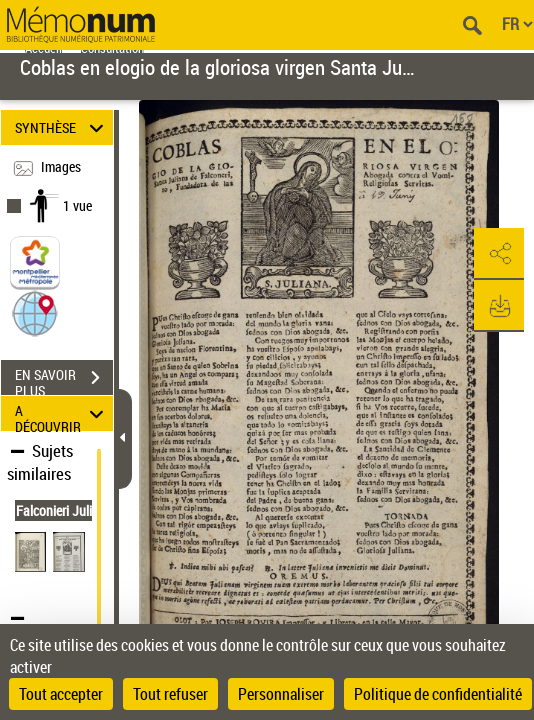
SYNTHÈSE (62, 127)
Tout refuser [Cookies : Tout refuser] (170, 694)
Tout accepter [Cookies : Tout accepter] (61, 694)
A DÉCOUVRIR (62, 413)
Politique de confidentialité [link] (438, 694)
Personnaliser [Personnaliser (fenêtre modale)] (281, 694)
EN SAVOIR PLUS (64, 380)
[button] (35, 312)
